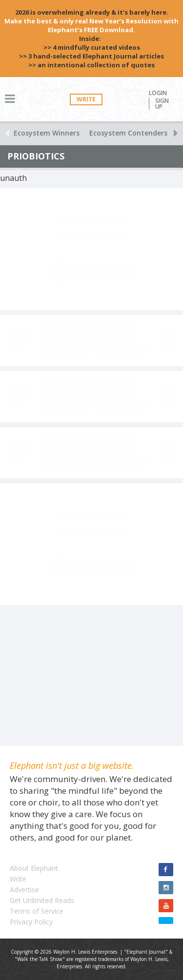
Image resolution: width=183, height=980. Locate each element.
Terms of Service (37, 911)
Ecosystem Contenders (128, 133)
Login (158, 93)
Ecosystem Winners (47, 133)
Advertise (24, 890)
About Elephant (34, 868)
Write (86, 99)
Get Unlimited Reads (42, 900)
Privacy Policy (31, 922)
